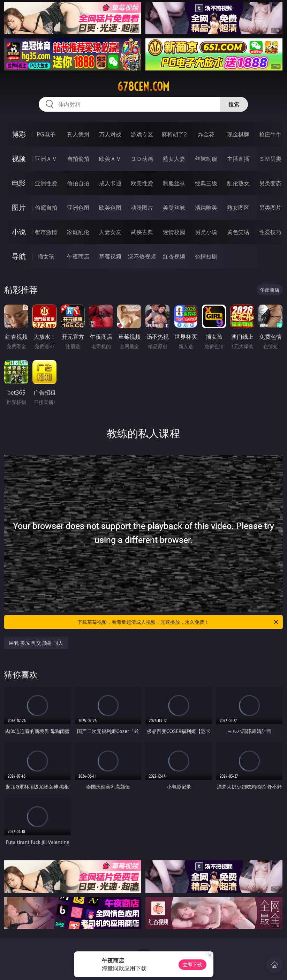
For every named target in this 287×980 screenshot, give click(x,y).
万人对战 (110, 134)
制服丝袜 (174, 183)
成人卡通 (110, 183)
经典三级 (206, 183)
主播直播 (238, 159)
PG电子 (46, 134)
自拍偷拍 (78, 159)
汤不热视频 (142, 256)
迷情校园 (174, 232)
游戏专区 (142, 134)
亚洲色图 (78, 208)
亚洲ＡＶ (46, 159)
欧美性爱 (142, 183)
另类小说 (206, 232)
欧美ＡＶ (110, 159)
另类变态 (270, 183)
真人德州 (78, 134)
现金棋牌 (238, 134)
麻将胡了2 (174, 134)
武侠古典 (142, 232)
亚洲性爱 (46, 183)
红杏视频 (174, 256)
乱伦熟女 (238, 183)
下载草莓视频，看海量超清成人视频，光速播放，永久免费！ (178, 622)
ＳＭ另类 (270, 159)
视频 (19, 159)
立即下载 (192, 964)
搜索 (234, 104)
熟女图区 (238, 208)
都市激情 (46, 232)
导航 (19, 256)
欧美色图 (110, 208)
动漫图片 (142, 208)
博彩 (19, 134)
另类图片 (270, 208)
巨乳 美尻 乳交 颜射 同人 (36, 643)
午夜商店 (78, 256)
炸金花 (206, 134)
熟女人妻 (174, 159)
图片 (19, 207)
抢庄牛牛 (270, 134)
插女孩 (46, 256)
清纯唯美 (206, 208)
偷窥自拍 (46, 208)
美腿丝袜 (174, 208)
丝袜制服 (206, 159)
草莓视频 (110, 256)
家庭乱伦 (78, 232)
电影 (19, 183)
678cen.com (143, 87)
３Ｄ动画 (142, 159)
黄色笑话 (238, 232)
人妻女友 (110, 232)
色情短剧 (206, 256)
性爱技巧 (270, 232)
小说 (19, 232)
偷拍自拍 (78, 183)
